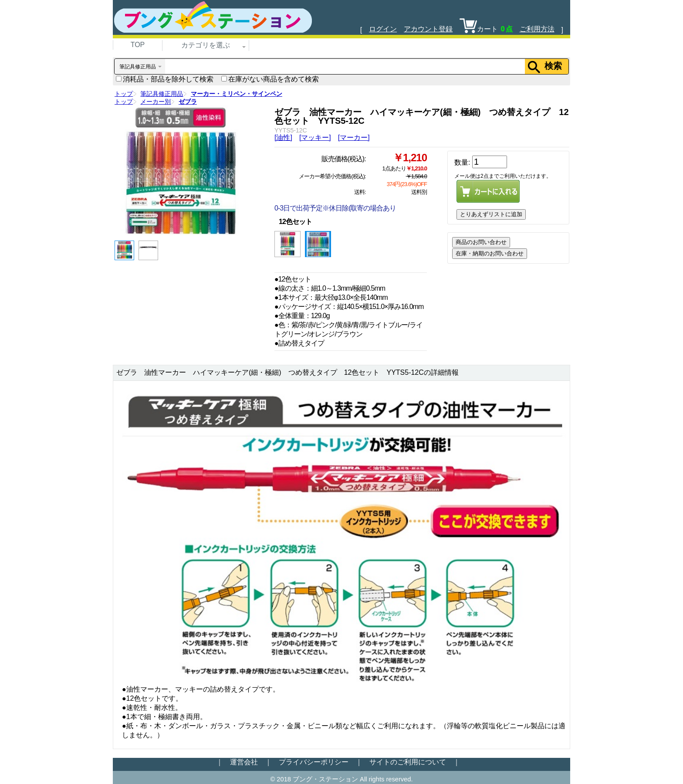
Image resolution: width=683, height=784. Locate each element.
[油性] (283, 137)
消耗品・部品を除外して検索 (165, 79)
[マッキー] (315, 137)
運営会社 (244, 762)
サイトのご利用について (408, 762)
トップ (124, 94)
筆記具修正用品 (162, 94)
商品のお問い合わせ (481, 242)
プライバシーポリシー (314, 762)
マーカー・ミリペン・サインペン (237, 94)
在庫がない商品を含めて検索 (270, 79)
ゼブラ (188, 102)
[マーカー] (354, 137)
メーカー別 (156, 102)
